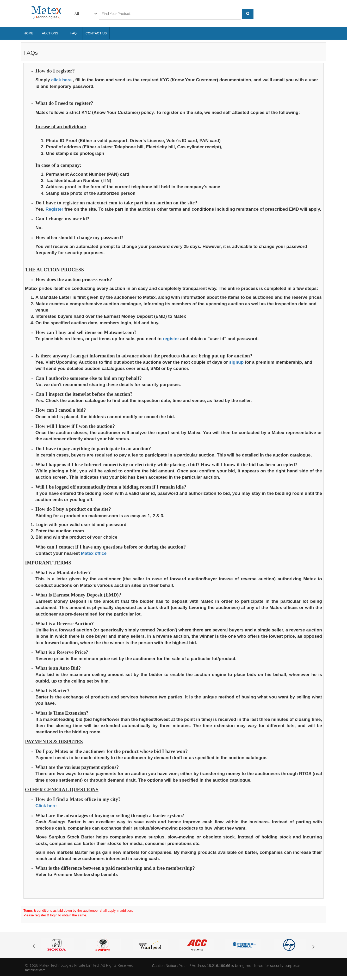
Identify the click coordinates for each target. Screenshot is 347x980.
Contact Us (96, 33)
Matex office (94, 553)
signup (236, 362)
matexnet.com (35, 970)
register (171, 339)
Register (54, 209)
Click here (46, 806)
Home (28, 33)
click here (61, 80)
